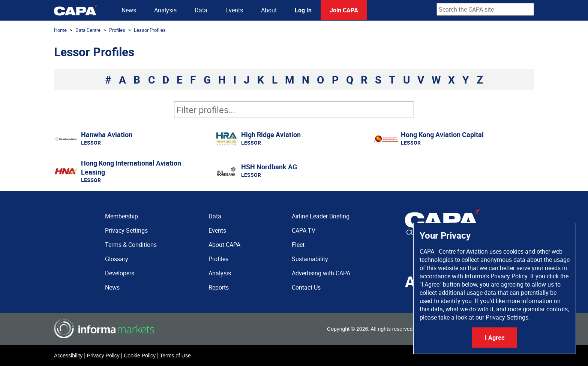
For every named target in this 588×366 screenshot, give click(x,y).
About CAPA (224, 245)
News (129, 10)
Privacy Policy (103, 356)
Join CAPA (344, 10)
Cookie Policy (140, 356)
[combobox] (485, 9)
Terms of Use (175, 356)
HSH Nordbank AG (269, 167)
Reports (219, 287)
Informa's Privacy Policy (496, 276)
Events (234, 10)
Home (60, 30)
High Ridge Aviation (271, 134)
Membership (121, 216)
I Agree (495, 338)
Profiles (117, 30)
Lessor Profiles (150, 30)
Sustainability (310, 259)
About (269, 10)
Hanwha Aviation (107, 134)
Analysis (165, 10)
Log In (303, 10)
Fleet (298, 245)
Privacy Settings (507, 317)
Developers (120, 273)
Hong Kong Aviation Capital (442, 134)
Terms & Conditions (131, 245)
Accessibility (68, 356)
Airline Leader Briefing (321, 216)
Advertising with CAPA (321, 273)
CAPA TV (304, 230)
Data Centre (88, 30)
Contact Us (306, 287)
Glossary (117, 259)
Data (201, 10)
